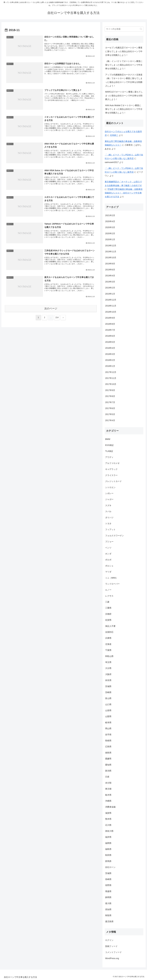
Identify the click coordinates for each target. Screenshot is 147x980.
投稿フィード (111, 946)
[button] (141, 29)
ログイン (109, 940)
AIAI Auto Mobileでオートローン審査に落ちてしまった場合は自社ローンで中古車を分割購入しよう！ (124, 109)
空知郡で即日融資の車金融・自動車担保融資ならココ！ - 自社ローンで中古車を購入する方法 (124, 193)
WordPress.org (112, 958)
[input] (124, 29)
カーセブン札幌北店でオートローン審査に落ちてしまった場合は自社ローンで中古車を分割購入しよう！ (124, 51)
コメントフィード (113, 952)
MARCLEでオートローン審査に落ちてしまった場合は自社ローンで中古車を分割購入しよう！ (124, 96)
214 (57, 318)
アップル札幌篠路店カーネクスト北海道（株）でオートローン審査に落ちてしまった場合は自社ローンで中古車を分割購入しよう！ (124, 80)
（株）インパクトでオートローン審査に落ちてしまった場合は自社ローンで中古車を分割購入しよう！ (124, 65)
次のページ (51, 309)
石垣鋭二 (114, 135)
